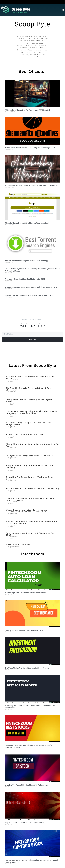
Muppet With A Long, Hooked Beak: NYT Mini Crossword (30, 466)
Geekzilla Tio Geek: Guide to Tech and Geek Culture (30, 478)
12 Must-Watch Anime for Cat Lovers (26, 434)
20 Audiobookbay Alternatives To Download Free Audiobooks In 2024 (31, 185)
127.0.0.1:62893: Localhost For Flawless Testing (32, 489)
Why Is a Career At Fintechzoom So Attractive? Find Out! (26, 823)
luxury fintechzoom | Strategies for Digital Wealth (29, 401)
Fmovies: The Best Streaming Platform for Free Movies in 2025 (29, 295)
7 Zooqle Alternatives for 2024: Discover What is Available (27, 223)
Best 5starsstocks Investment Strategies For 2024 (30, 534)
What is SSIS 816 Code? (19, 545)
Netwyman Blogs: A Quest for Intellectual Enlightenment (28, 424)
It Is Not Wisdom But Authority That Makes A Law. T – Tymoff (30, 499)
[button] (63, 10)
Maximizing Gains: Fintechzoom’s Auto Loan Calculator (26, 593)
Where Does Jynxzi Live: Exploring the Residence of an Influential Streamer (27, 511)
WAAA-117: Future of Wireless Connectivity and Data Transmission (32, 522)
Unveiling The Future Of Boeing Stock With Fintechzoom (26, 785)
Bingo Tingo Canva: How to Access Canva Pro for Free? (32, 445)
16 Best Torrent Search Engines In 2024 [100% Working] (26, 261)
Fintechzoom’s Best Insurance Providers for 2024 (24, 630)
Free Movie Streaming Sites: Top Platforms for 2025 (25, 279)
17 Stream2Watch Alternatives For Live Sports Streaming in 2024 (30, 148)
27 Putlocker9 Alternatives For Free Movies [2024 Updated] (28, 110)
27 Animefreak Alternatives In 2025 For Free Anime (30, 377)
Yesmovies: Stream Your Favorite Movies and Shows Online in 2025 (31, 287)
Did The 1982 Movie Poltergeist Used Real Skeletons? (29, 389)
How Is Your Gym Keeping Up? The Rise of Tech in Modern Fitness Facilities (32, 412)
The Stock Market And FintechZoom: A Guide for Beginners (28, 668)
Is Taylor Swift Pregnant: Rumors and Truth (29, 456)
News (12, 381)
